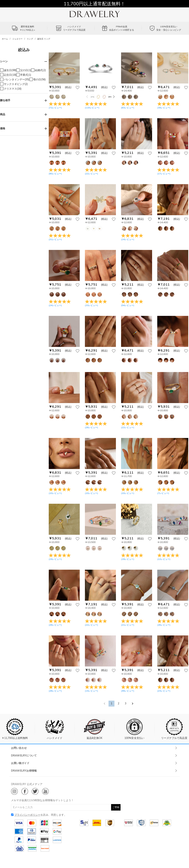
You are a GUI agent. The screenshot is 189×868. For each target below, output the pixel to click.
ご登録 (116, 807)
